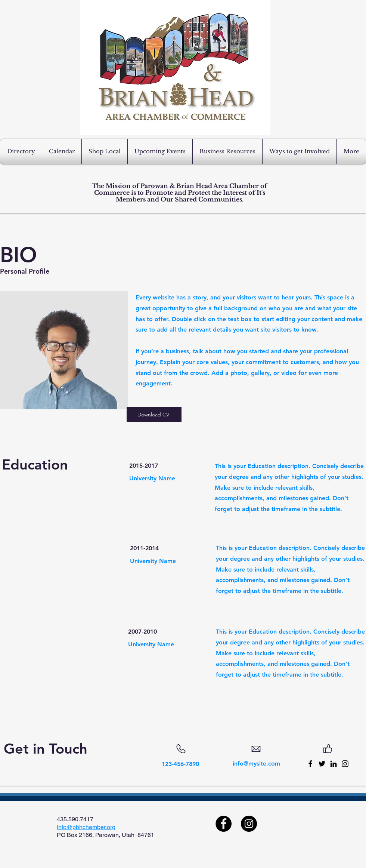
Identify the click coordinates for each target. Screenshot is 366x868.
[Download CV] (154, 415)
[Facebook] (310, 764)
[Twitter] (322, 764)
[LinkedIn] (334, 764)
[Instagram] (345, 764)
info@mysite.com (256, 764)
